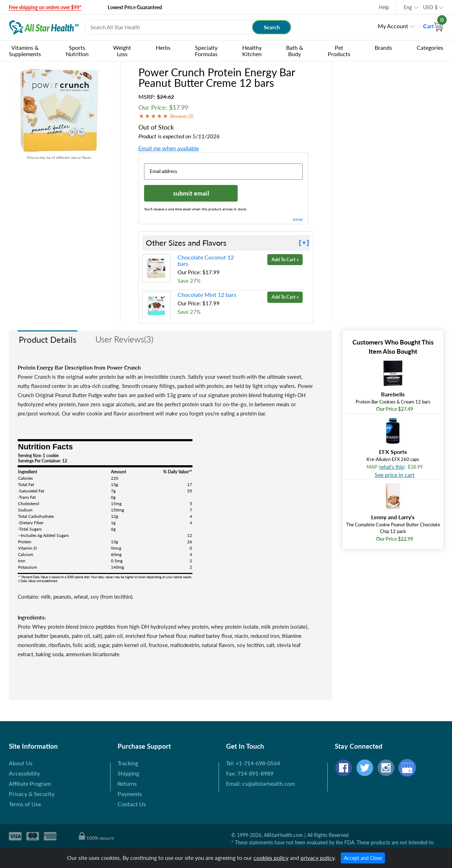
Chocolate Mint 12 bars (207, 295)
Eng (408, 7)
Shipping (128, 773)
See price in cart (395, 475)
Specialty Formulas (206, 51)
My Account (393, 26)
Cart (433, 26)
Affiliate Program (30, 783)
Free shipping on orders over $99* (45, 7)
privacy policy (317, 858)
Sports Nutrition (77, 51)
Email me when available (169, 148)
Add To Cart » (285, 259)
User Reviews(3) (124, 339)
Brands (383, 47)
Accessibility (24, 773)
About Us (21, 763)
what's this (392, 467)
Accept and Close (363, 858)
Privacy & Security (32, 794)
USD (430, 7)
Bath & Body (295, 51)
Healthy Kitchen (252, 51)
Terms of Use (25, 804)
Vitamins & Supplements (25, 51)
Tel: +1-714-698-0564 (253, 763)
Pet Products (339, 51)
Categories (430, 47)
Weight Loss (122, 51)
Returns (127, 783)
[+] (304, 243)
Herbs (163, 47)
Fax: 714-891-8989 (250, 773)
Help (384, 7)
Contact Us (132, 804)
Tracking (128, 763)
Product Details (47, 339)
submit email (191, 193)
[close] (298, 219)
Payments (130, 794)
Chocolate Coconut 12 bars (206, 260)
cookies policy (271, 858)
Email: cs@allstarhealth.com (260, 783)
